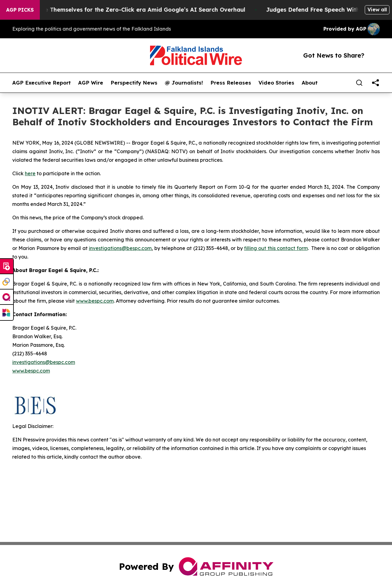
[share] (375, 83)
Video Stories (276, 83)
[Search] (359, 83)
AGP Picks (20, 10)
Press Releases (231, 83)
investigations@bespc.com (120, 248)
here (30, 173)
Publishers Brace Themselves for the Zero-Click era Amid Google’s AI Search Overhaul (132, 10)
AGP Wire (91, 83)
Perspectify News (134, 83)
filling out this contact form (276, 248)
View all (377, 9)
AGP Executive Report (41, 83)
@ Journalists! (184, 83)
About (310, 83)
